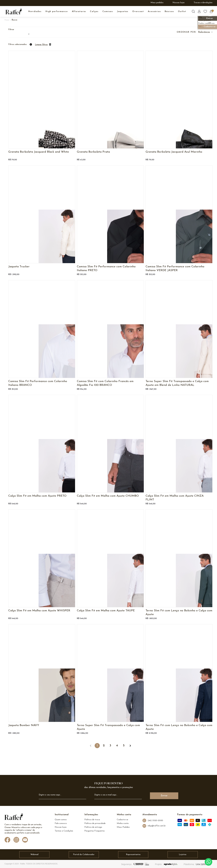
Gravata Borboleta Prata (93, 152)
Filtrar (11, 30)
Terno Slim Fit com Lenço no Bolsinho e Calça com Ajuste (179, 613)
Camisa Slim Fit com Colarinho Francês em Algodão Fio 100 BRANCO (105, 383)
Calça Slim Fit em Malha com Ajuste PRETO (37, 496)
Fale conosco (61, 823)
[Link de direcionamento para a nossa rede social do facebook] (7, 840)
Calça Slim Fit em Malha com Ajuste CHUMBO (108, 496)
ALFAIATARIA (79, 12)
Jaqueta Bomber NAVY (24, 725)
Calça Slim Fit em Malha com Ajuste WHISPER (39, 611)
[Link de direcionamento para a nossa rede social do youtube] (25, 840)
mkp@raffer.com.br (154, 826)
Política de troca (92, 820)
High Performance (57, 12)
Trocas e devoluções (203, 3)
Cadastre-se (122, 820)
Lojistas (183, 855)
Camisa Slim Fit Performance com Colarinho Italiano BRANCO (38, 383)
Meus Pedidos (123, 827)
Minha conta (123, 823)
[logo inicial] (14, 11)
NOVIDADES (35, 12)
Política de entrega (93, 827)
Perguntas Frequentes (94, 831)
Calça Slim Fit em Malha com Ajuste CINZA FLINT (175, 498)
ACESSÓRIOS (154, 12)
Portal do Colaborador (84, 855)
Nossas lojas (179, 3)
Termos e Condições (64, 831)
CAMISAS (108, 12)
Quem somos (61, 820)
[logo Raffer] (14, 817)
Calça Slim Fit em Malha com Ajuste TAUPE (106, 611)
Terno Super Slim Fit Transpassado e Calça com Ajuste (108, 727)
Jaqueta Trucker (19, 267)
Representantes (133, 855)
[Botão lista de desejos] (205, 11)
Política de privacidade (95, 823)
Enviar (164, 796)
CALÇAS (94, 12)
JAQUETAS (123, 12)
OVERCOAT (138, 12)
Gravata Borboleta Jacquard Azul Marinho (174, 152)
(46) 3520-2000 (153, 820)
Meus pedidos (157, 3)
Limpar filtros (41, 45)
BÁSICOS (169, 12)
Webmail (34, 855)
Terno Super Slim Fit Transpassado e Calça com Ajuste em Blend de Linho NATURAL (177, 383)
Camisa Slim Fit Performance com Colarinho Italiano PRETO (106, 269)
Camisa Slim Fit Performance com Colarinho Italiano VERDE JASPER (175, 269)
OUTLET (182, 12)
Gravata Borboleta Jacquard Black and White (39, 152)
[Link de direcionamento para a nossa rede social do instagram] (16, 840)
